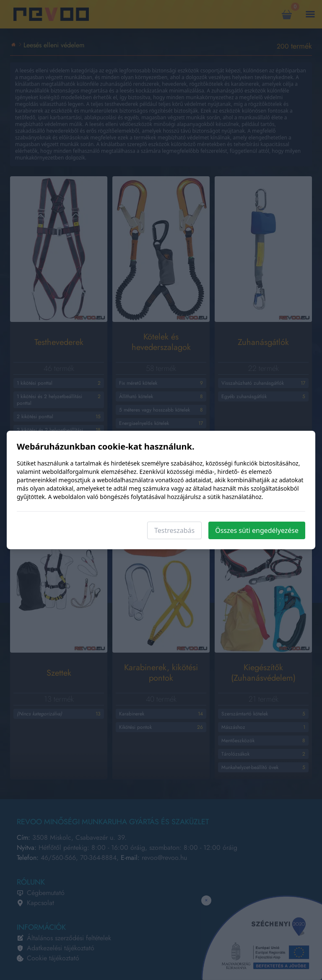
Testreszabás (174, 530)
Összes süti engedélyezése (257, 530)
